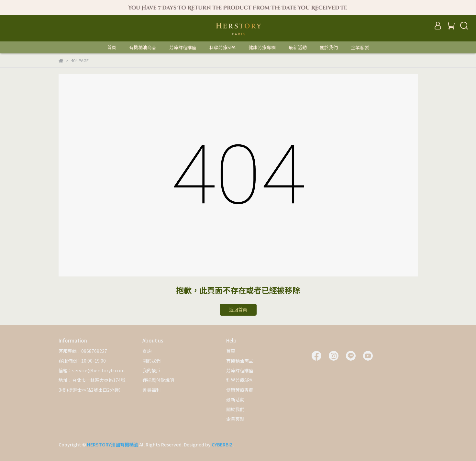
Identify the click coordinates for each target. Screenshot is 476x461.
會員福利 (151, 390)
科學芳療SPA (222, 47)
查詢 (147, 351)
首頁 (112, 47)
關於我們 (329, 47)
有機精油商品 (143, 47)
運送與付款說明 (158, 380)
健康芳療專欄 (262, 47)
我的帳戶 (151, 370)
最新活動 (298, 47)
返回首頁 (238, 309)
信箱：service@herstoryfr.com (92, 370)
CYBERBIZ (222, 444)
